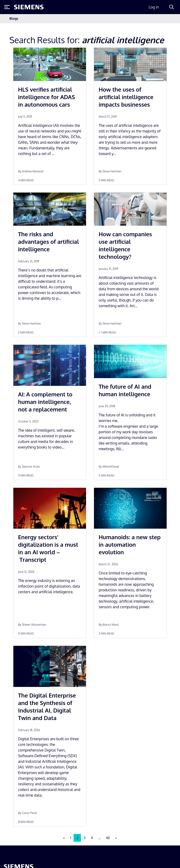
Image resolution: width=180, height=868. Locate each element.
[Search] (172, 7)
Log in (154, 7)
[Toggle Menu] (7, 7)
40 (108, 838)
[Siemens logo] (29, 7)
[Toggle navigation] (166, 19)
